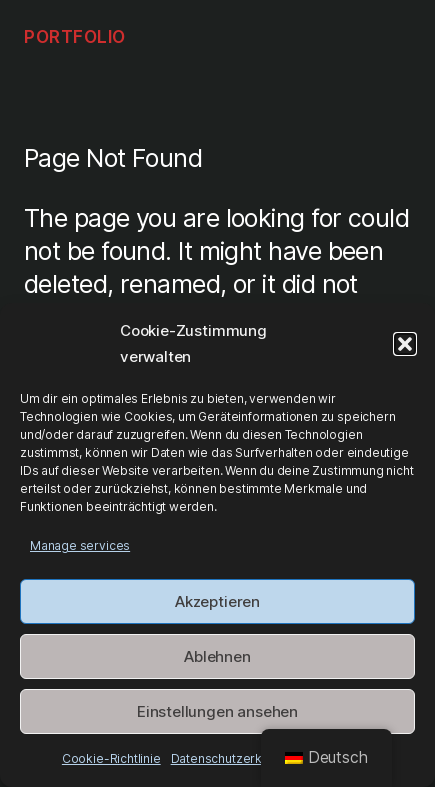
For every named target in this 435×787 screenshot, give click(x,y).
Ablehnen (217, 656)
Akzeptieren (217, 601)
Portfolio (75, 36)
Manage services (80, 545)
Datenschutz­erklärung (234, 758)
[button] (405, 344)
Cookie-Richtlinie (111, 758)
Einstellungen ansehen (217, 711)
